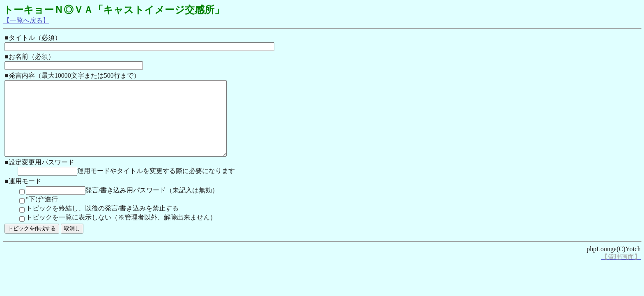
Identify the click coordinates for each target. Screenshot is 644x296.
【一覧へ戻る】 (26, 20)
